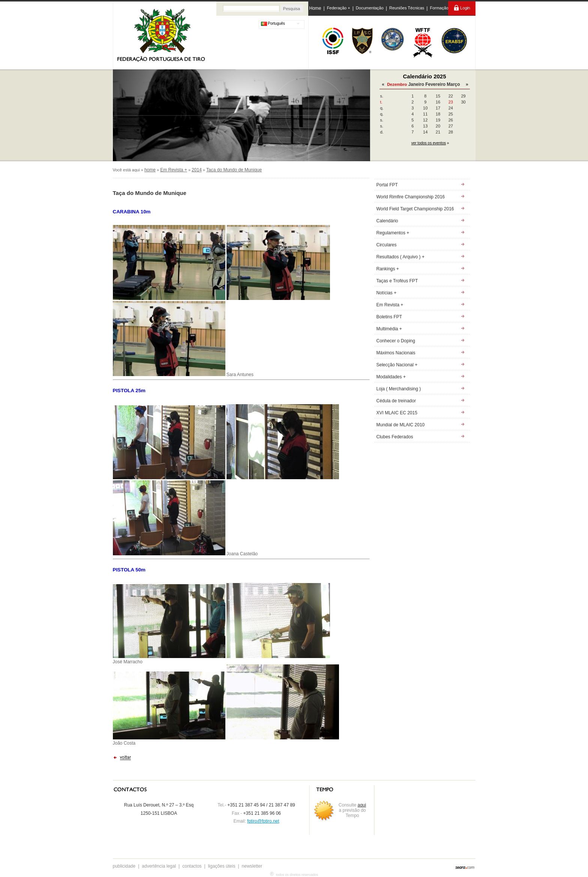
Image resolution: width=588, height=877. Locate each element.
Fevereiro (435, 84)
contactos (192, 866)
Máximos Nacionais (396, 353)
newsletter (252, 866)
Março (453, 84)
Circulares (387, 245)
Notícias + (387, 293)
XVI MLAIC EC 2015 (397, 413)
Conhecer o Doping (396, 341)
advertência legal (159, 866)
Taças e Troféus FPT (397, 281)
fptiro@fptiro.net (263, 821)
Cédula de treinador (396, 401)
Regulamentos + (393, 233)
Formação (439, 8)
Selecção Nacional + (397, 365)
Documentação (370, 8)
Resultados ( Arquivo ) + (400, 257)
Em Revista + (174, 170)
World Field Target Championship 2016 (415, 209)
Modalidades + (391, 377)
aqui (362, 805)
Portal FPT (387, 185)
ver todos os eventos (429, 143)
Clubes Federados (395, 437)
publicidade (124, 866)
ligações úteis (222, 866)
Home (315, 8)
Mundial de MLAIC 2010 (401, 425)
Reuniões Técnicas (407, 8)
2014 (197, 170)
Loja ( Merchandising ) (399, 389)
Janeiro (416, 84)
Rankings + (388, 269)
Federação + (339, 8)
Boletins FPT (389, 317)
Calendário (387, 221)
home (150, 170)
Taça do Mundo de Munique (234, 170)
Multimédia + (389, 329)
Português (273, 23)
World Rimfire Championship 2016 (411, 197)
